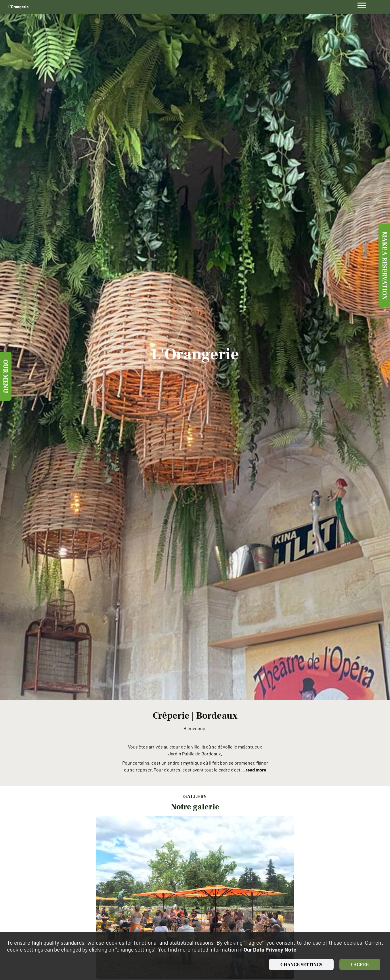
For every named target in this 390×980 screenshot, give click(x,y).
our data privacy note (269, 949)
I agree (360, 965)
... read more (253, 770)
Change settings (301, 965)
